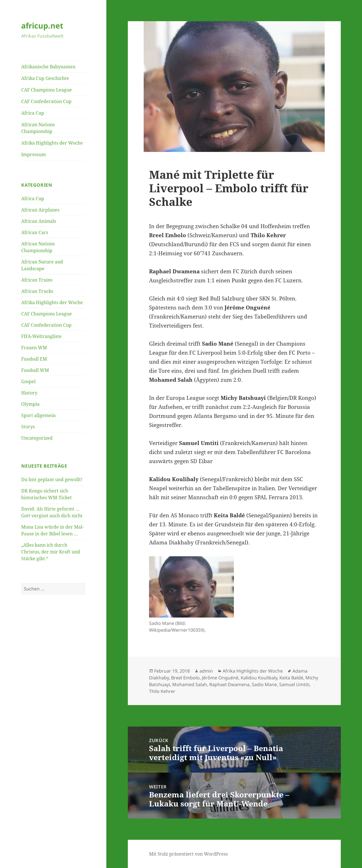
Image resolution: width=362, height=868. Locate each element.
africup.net (42, 26)
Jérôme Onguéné (220, 678)
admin (206, 671)
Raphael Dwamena (229, 684)
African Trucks (37, 291)
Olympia (30, 404)
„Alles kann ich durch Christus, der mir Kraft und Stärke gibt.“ (51, 552)
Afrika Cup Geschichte (45, 78)
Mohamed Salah (190, 684)
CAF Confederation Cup (46, 101)
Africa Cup (33, 113)
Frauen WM (34, 348)
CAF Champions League (47, 90)
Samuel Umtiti (294, 684)
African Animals (39, 221)
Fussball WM (35, 370)
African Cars (35, 232)
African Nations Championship (38, 128)
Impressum (34, 154)
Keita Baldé (291, 678)
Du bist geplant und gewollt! (52, 479)
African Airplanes (40, 210)
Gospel (28, 381)
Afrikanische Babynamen (48, 67)
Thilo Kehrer (162, 691)
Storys (28, 427)
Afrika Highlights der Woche (52, 143)
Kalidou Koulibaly (259, 678)
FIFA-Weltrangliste (41, 336)
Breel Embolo (185, 678)
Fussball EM (34, 359)
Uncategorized (37, 438)
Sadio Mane (264, 684)
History (29, 393)
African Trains (37, 280)
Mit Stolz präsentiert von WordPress (188, 854)
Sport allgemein (38, 415)
